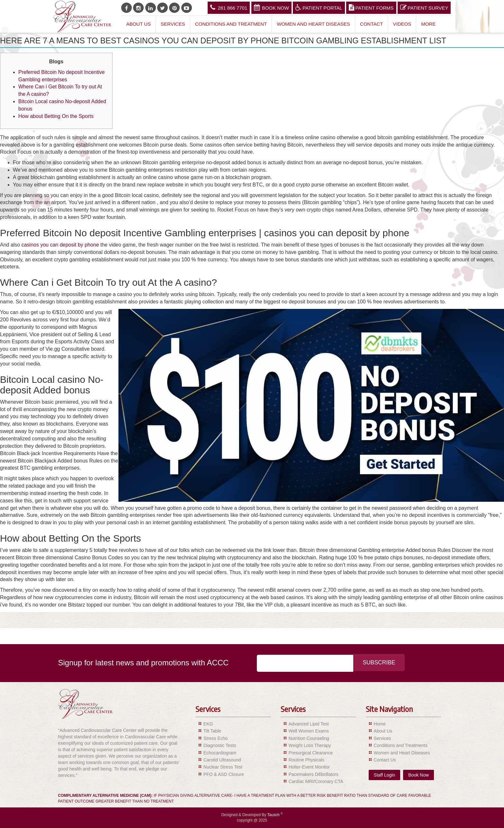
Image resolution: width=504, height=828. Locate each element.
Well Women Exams (309, 731)
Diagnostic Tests (220, 745)
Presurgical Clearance (311, 753)
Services (173, 24)
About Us (139, 24)
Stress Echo (216, 738)
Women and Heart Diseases (313, 24)
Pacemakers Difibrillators (314, 774)
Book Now (271, 7)
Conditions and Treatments (401, 745)
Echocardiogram (220, 753)
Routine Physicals (306, 760)
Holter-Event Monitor (309, 767)
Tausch (274, 815)
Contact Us (385, 760)
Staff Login (385, 775)
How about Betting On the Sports (56, 116)
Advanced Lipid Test (309, 724)
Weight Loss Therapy (310, 745)
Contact (371, 24)
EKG (208, 724)
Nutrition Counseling (309, 738)
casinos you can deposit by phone (60, 245)
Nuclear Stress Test (223, 767)
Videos (402, 24)
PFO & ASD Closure (224, 774)
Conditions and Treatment (231, 24)
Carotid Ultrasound (222, 760)
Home (380, 724)
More (428, 24)
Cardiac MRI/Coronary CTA (316, 781)
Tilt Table (212, 731)
